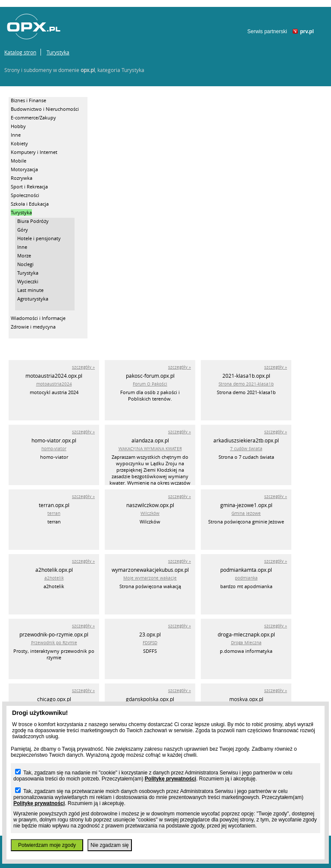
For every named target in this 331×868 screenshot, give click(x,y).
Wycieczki (28, 281)
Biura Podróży (33, 221)
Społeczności (25, 195)
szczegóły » (83, 367)
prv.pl (307, 31)
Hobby (18, 126)
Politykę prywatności (170, 779)
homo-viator (54, 449)
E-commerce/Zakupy (33, 118)
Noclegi (25, 264)
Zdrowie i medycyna (33, 327)
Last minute (30, 290)
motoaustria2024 (54, 384)
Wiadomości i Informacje (38, 318)
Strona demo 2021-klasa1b (246, 384)
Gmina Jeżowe (246, 513)
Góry (23, 230)
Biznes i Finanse (28, 100)
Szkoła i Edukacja (30, 204)
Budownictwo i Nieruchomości (45, 109)
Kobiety (19, 143)
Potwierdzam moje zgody (47, 845)
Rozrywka (22, 178)
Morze (24, 255)
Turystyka (58, 52)
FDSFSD (150, 643)
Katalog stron (20, 52)
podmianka (246, 578)
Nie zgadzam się (110, 845)
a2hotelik (54, 578)
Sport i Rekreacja (29, 186)
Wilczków (150, 513)
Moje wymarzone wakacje (150, 578)
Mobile (19, 161)
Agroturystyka (33, 299)
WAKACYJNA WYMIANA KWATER (150, 449)
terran (54, 513)
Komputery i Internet (34, 152)
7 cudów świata (246, 449)
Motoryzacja (24, 169)
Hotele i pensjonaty (39, 238)
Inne (16, 135)
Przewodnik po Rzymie (54, 643)
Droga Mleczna (246, 643)
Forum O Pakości (150, 384)
